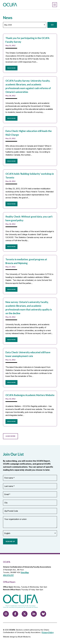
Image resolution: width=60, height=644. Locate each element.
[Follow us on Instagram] (6, 614)
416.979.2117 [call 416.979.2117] (8, 575)
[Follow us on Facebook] (15, 614)
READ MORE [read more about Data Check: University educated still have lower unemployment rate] (11, 382)
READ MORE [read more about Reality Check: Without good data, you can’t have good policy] (11, 247)
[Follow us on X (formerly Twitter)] (25, 614)
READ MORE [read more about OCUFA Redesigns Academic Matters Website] (11, 421)
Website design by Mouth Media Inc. (17, 637)
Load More (10, 436)
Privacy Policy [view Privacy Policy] (48, 632)
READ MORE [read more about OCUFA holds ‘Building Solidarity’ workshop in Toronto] (11, 204)
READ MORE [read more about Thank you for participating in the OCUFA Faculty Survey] (11, 68)
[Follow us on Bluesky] (43, 614)
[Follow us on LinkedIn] (34, 614)
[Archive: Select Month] (25, 25)
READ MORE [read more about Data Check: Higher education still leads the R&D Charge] (11, 161)
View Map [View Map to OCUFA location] (25, 572)
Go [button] (52, 25)
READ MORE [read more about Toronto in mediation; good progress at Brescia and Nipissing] (11, 289)
